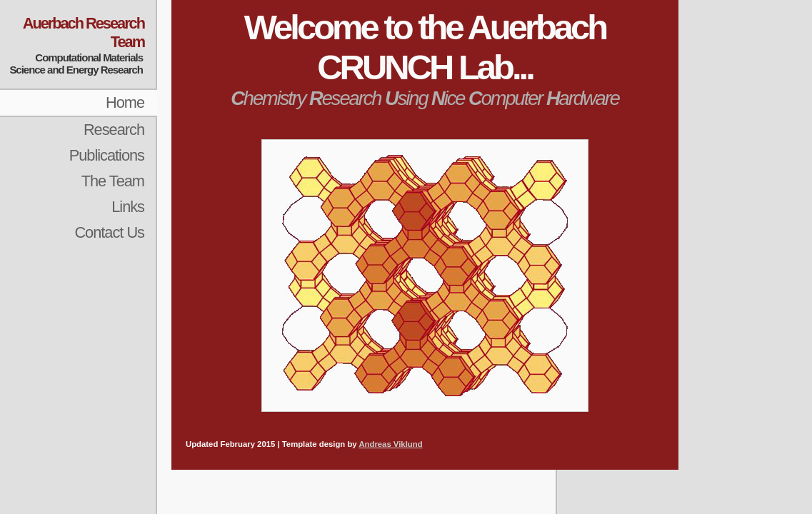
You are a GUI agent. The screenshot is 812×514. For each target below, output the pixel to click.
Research (114, 130)
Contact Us (109, 232)
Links (128, 207)
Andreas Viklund (390, 444)
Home (125, 102)
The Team (113, 181)
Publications (107, 155)
